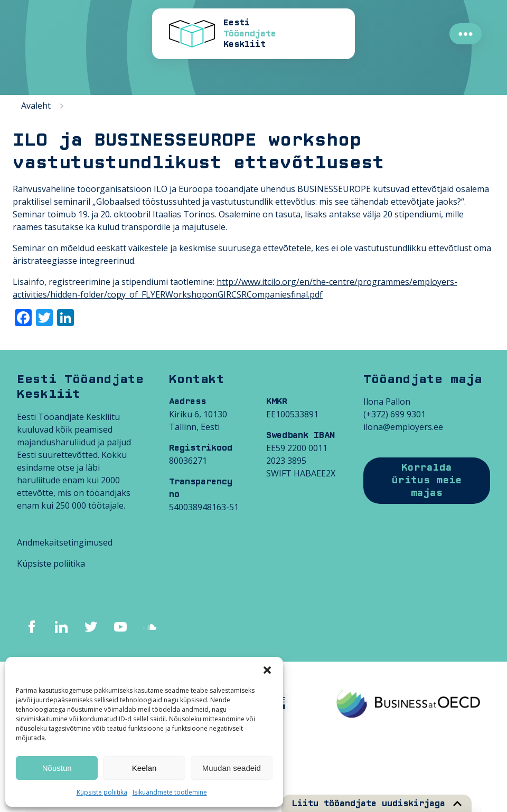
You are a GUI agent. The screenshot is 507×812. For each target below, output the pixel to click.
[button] (267, 670)
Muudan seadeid (232, 768)
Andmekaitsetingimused (65, 542)
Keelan (144, 768)
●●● (466, 34)
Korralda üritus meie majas (427, 480)
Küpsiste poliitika (102, 792)
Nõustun (57, 768)
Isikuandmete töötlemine (170, 792)
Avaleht (36, 106)
